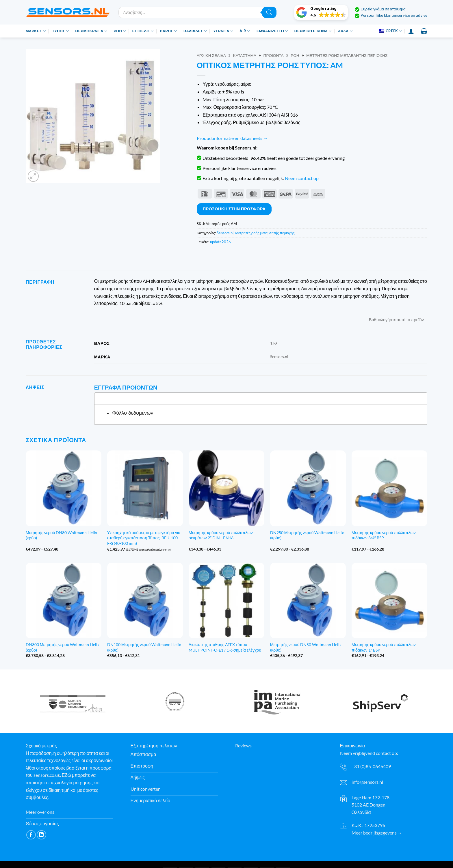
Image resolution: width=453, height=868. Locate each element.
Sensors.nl (225, 233)
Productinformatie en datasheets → (232, 138)
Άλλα (345, 31)
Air (245, 31)
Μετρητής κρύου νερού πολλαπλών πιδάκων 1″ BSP (384, 647)
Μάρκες (36, 31)
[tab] (261, 399)
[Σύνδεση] (411, 31)
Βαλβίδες (195, 31)
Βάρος (168, 31)
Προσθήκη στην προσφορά (234, 209)
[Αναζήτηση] (269, 12)
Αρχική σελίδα (211, 55)
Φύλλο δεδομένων (133, 413)
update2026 (220, 242)
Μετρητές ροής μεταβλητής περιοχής (347, 55)
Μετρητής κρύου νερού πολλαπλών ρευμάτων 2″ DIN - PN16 (221, 535)
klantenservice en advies (406, 15)
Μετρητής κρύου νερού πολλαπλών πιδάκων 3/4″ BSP (384, 535)
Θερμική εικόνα (313, 31)
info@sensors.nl (367, 782)
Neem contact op (302, 178)
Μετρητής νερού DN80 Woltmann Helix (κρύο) (62, 535)
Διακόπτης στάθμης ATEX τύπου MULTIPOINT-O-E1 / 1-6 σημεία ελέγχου (225, 647)
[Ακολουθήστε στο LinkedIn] (41, 835)
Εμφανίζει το (272, 31)
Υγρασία (223, 31)
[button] (321, 12)
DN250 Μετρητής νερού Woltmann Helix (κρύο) (307, 535)
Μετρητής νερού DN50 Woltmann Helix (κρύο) (306, 647)
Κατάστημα (245, 55)
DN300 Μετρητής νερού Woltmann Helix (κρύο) (63, 647)
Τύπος (60, 31)
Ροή (120, 31)
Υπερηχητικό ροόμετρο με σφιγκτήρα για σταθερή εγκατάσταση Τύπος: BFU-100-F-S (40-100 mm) (144, 538)
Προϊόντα (274, 55)
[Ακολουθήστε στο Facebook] (31, 835)
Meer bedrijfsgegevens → (377, 833)
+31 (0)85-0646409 (371, 766)
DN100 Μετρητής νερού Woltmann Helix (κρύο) (144, 647)
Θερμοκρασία (91, 31)
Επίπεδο (143, 31)
